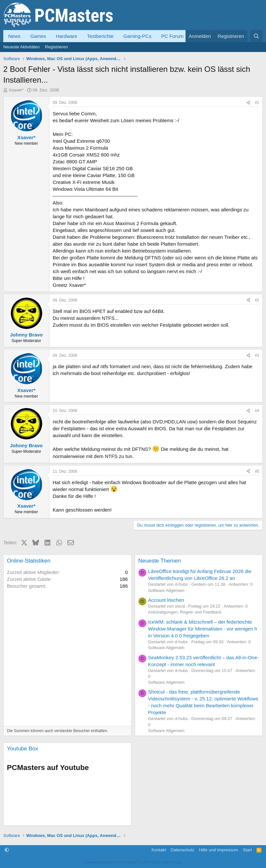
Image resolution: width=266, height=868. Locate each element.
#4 (257, 411)
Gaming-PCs (137, 36)
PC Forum (172, 36)
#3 (257, 355)
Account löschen (166, 600)
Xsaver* (16, 90)
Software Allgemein (166, 590)
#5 (257, 471)
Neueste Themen (160, 561)
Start (247, 850)
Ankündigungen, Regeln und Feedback (185, 612)
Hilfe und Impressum (218, 850)
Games (38, 36)
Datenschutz (183, 850)
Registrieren (56, 47)
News (14, 36)
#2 (257, 300)
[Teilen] (248, 103)
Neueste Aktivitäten (21, 47)
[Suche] (256, 36)
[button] (7, 850)
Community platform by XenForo (133, 862)
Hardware (67, 36)
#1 (257, 103)
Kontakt (159, 850)
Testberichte (100, 36)
